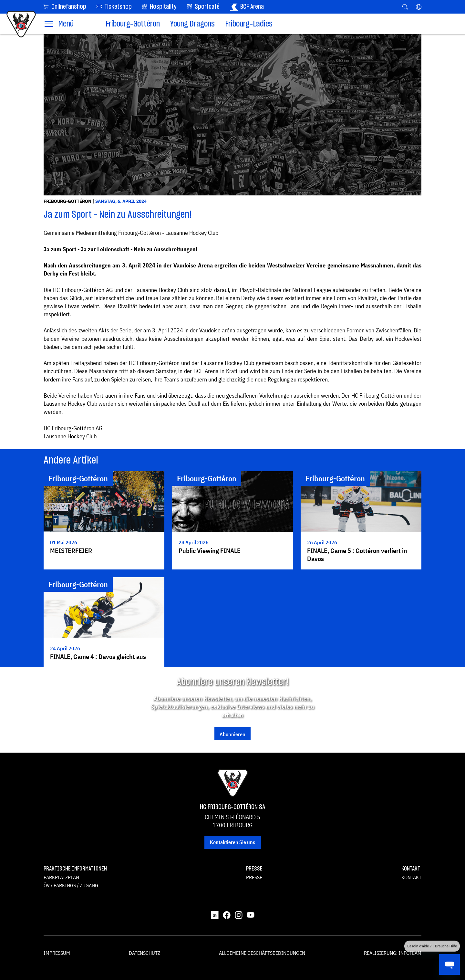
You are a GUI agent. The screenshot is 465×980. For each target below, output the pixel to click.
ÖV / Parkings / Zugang (71, 885)
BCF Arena (247, 7)
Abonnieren (232, 734)
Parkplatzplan (61, 877)
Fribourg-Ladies (249, 24)
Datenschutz (145, 953)
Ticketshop (114, 6)
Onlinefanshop (65, 6)
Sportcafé (203, 7)
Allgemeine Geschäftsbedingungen (262, 953)
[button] (419, 7)
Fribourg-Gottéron (133, 24)
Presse (254, 877)
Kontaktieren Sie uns (232, 842)
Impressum (57, 953)
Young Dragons (192, 24)
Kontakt (411, 877)
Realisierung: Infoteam (393, 953)
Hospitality (159, 7)
